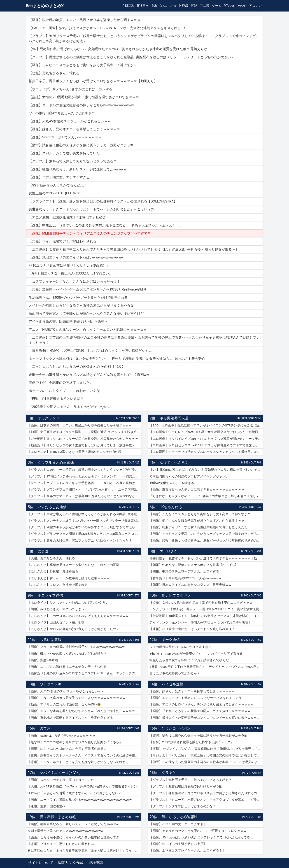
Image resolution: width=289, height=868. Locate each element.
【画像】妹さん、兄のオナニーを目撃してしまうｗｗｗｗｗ (192, 691)
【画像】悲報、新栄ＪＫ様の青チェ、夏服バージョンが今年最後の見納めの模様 (206, 540)
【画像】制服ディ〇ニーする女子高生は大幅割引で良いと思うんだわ (198, 527)
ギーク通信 (171, 640)
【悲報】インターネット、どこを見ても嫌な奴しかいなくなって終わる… (79, 762)
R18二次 (128, 6)
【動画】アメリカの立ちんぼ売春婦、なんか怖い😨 (64, 704)
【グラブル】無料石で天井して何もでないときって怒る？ (191, 780)
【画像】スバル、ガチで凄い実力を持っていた (61, 780)
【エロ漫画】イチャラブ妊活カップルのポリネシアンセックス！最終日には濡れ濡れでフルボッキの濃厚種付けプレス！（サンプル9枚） (206, 452)
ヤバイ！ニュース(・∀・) (60, 773)
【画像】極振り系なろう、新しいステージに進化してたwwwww (73, 824)
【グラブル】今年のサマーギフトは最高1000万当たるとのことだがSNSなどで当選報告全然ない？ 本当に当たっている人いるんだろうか (84, 496)
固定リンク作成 (71, 863)
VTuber (229, 6)
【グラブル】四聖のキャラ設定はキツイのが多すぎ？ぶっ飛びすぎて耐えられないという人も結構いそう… (84, 527)
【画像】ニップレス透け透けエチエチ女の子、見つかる (67, 667)
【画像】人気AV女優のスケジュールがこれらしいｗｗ (66, 691)
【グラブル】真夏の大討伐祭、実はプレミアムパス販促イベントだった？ (80, 540)
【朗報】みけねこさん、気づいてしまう (56, 609)
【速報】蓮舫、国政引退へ (47, 806)
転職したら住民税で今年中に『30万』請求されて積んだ (189, 660)
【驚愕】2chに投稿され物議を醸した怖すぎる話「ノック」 (191, 742)
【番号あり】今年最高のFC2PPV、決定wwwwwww (185, 578)
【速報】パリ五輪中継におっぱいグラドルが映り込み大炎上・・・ (197, 629)
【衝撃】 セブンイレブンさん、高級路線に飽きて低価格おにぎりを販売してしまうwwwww (206, 749)
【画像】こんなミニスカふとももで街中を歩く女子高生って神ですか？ (200, 514)
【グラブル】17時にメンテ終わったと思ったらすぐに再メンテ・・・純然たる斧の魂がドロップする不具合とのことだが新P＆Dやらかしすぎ (84, 476)
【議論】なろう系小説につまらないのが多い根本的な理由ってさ (73, 837)
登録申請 (96, 863)
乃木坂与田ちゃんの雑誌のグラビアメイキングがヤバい (189, 476)
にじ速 (43, 551)
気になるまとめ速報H (179, 817)
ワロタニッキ (51, 684)
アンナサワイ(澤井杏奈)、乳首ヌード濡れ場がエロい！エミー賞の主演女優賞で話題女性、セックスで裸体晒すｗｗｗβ (206, 609)
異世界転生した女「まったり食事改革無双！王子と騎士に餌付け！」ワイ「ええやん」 (84, 850)
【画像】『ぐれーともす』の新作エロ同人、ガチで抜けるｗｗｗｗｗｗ (200, 711)
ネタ (173, 6)
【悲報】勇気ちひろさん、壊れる (51, 558)
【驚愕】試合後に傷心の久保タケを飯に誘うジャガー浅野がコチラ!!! (198, 735)
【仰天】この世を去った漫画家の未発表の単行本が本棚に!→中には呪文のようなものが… (206, 762)
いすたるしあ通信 (52, 507)
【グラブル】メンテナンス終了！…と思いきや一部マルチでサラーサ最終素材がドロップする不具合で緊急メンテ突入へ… (84, 521)
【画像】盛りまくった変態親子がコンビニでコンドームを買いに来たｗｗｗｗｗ (206, 718)
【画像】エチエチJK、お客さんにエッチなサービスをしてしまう (196, 698)
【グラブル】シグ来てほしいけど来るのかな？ (183, 806)
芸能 (194, 6)
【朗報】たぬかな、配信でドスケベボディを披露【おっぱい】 (194, 565)
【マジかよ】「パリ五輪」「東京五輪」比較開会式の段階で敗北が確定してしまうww (206, 755)
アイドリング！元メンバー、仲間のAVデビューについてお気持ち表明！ (200, 622)
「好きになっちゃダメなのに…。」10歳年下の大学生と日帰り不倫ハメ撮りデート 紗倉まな (206, 496)
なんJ (163, 6)
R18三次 (143, 6)
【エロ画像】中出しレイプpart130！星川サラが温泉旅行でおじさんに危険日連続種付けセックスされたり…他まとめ (206, 432)
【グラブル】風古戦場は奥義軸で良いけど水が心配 (186, 786)
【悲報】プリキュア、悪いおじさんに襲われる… (62, 844)
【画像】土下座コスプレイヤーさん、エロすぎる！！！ (189, 850)
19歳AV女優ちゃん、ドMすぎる (172, 483)
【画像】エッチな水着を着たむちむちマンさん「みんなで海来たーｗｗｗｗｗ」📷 (84, 711)
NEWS (184, 6)
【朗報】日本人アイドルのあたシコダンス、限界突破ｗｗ (191, 585)
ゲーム (217, 6)
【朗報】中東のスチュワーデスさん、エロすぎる (184, 571)
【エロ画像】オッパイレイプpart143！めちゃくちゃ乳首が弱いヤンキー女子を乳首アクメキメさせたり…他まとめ (206, 439)
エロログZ (168, 551)
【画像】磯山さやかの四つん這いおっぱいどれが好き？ (67, 654)
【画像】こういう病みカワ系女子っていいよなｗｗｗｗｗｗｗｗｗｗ (77, 698)
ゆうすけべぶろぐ (174, 462)
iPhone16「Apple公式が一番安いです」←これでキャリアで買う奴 (196, 654)
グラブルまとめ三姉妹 (56, 462)
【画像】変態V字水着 (43, 660)
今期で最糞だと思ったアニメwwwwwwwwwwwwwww (65, 831)
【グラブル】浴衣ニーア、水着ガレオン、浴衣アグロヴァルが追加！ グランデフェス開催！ (206, 800)
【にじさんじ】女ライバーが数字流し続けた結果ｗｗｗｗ (69, 578)
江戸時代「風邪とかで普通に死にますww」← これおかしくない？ (74, 793)
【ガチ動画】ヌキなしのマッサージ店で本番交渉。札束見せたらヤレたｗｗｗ (83, 439)
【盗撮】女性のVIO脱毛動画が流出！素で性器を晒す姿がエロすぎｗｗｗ (201, 603)
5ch (154, 6)
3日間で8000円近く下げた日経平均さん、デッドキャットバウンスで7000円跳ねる (206, 667)
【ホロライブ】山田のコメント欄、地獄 (56, 622)
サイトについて (41, 863)
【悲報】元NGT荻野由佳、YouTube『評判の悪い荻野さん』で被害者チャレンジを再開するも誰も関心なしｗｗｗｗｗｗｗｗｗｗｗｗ (84, 786)
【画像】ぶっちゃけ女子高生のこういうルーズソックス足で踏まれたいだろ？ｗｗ (206, 534)
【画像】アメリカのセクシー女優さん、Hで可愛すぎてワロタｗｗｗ (198, 831)
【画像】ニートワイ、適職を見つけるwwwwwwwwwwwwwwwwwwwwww (80, 800)
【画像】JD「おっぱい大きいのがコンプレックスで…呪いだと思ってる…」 (202, 837)
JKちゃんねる (171, 507)
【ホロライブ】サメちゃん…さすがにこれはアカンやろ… (68, 603)
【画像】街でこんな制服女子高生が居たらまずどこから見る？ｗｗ (197, 521)
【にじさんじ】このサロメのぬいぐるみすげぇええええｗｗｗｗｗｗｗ (78, 616)
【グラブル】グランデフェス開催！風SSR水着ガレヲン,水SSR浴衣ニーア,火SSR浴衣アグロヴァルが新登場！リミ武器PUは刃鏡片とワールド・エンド (84, 534)
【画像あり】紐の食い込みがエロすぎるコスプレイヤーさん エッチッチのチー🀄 (84, 673)
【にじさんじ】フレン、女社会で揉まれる (58, 585)
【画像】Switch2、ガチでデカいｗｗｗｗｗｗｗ (61, 735)
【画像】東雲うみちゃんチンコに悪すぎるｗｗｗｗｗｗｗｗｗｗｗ (197, 489)
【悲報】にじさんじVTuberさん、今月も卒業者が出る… (67, 749)
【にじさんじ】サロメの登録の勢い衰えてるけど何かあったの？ (73, 629)
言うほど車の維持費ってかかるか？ (175, 673)
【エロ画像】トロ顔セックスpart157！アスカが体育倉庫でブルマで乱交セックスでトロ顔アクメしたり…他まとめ (206, 445)
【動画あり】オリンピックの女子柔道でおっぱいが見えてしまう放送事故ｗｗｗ (84, 445)
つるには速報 (51, 640)
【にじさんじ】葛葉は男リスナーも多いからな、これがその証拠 (73, 565)
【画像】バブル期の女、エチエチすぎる (178, 824)
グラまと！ (171, 773)
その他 (242, 6)
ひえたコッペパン (176, 728)
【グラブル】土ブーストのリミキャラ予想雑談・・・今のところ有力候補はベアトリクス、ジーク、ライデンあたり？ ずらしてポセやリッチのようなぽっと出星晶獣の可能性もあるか (84, 483)
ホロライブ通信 (50, 595)
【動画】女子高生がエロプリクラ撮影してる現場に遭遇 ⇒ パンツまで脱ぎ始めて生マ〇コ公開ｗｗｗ (84, 432)
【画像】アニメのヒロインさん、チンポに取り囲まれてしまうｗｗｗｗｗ (202, 704)
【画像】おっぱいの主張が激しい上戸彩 (178, 844)
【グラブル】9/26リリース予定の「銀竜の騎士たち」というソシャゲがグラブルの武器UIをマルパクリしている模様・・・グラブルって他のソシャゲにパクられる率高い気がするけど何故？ (84, 470)
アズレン (255, 6)
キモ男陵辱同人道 (174, 418)
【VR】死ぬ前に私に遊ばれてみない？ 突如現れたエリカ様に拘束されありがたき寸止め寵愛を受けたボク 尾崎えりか (206, 470)
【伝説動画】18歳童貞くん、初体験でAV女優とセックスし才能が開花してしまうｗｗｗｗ (206, 616)
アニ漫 (205, 6)
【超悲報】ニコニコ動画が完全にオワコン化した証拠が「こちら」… (76, 742)
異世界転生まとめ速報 (58, 817)
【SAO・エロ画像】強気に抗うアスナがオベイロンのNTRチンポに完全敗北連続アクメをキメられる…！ (206, 425)
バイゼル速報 (172, 684)
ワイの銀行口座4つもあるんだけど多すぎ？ (180, 647)
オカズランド (49, 418)
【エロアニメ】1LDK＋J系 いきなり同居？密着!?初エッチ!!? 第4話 (74, 452)
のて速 (45, 728)
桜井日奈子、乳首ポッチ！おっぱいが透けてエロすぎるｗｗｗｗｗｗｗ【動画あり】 (206, 558)
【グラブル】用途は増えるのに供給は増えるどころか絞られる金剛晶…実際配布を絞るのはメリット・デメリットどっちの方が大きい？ (84, 514)
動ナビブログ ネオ (177, 595)
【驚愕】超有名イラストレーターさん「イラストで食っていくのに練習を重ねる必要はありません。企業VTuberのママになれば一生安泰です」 (84, 755)
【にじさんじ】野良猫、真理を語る (53, 571)
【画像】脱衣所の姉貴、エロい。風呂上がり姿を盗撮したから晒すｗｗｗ (80, 425)
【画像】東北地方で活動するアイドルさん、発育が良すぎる (70, 718)
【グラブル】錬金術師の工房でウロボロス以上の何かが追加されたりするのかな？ (206, 793)
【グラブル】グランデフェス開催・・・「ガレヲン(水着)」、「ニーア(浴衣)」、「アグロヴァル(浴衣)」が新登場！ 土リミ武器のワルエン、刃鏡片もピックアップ (84, 489)
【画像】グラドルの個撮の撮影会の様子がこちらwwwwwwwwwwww (76, 647)
